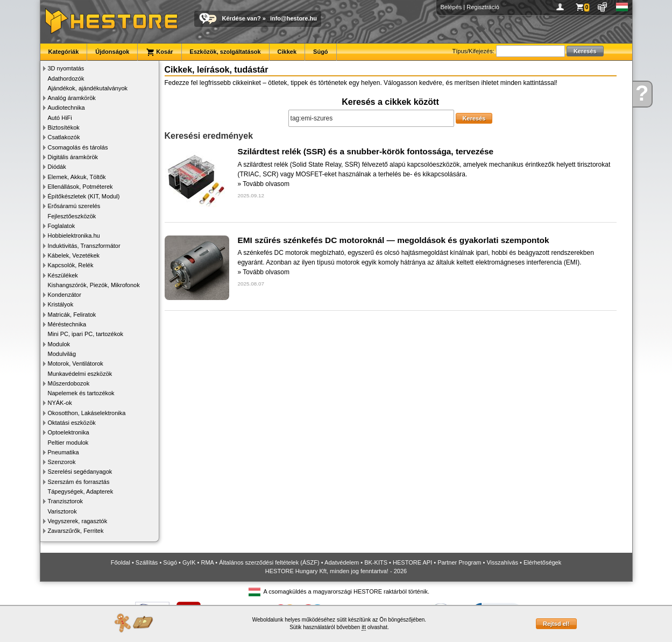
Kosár (159, 52)
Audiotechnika (66, 108)
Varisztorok (62, 511)
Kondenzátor (65, 295)
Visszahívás (502, 562)
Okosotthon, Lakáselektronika (87, 413)
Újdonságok (112, 52)
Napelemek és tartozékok (81, 393)
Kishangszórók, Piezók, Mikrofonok (94, 285)
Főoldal (121, 562)
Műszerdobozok (69, 383)
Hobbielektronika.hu (74, 236)
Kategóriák (64, 52)
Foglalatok (62, 226)
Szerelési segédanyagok (80, 472)
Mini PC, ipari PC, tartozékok (86, 334)
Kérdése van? (242, 18)
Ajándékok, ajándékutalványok (88, 88)
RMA (207, 562)
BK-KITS (376, 562)
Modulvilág (62, 354)
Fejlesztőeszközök (72, 216)
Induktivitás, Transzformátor (84, 246)
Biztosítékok (64, 127)
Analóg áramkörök (72, 98)
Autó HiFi (60, 118)
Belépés (451, 7)
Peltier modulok (68, 443)
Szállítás (147, 562)
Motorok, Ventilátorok (76, 363)
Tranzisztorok (66, 501)
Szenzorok (62, 462)
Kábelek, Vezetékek (74, 255)
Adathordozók (66, 79)
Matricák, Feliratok (72, 315)
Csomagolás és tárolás (78, 147)
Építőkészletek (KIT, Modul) (84, 196)
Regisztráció (483, 7)
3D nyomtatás (66, 68)
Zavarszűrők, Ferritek (76, 531)
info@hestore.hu (293, 18)
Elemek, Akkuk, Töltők (77, 177)
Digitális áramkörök (73, 157)
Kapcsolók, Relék (71, 265)
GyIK (189, 562)
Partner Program (459, 562)
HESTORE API (412, 562)
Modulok (59, 344)
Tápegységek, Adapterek (81, 491)
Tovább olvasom (266, 184)
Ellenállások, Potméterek (80, 187)
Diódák (57, 167)
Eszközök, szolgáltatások (225, 52)
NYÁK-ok (60, 403)
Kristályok (61, 304)
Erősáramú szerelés (74, 206)
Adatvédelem (342, 562)
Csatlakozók (64, 137)
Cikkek (287, 52)
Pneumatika (63, 452)
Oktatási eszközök (72, 423)
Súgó (321, 52)
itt (364, 627)
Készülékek (63, 275)
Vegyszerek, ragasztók (78, 521)
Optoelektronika (69, 432)
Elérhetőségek (542, 562)
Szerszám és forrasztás (79, 482)
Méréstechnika (67, 324)
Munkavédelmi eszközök (80, 374)
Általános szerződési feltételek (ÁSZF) (269, 562)
